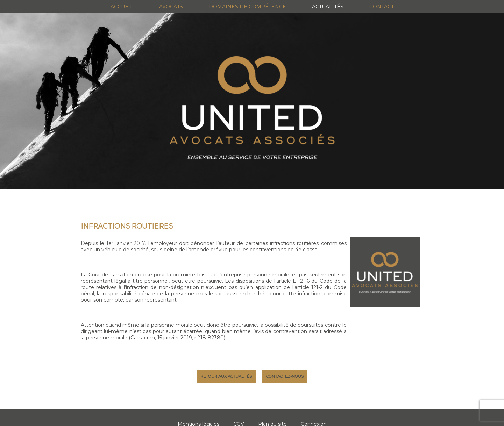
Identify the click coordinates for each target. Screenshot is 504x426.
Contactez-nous (285, 376)
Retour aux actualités (226, 376)
